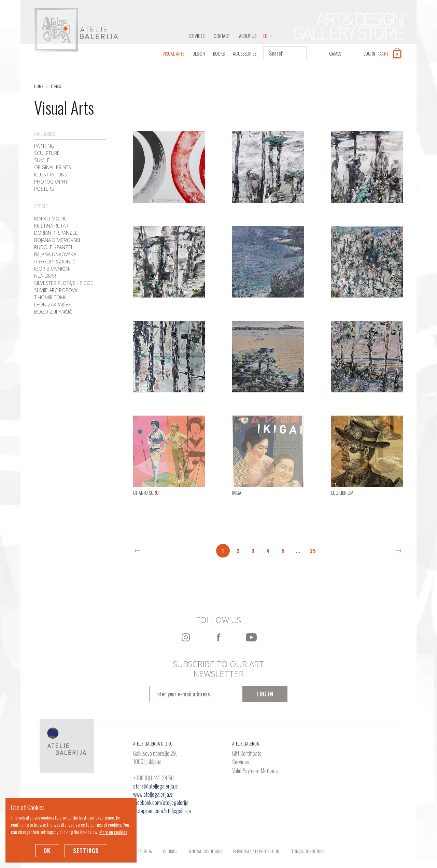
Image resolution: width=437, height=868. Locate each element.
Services (196, 36)
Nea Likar (45, 276)
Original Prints (53, 167)
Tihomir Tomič (51, 297)
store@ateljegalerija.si (156, 786)
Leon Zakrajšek (53, 305)
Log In (265, 694)
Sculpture (47, 153)
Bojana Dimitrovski (57, 240)
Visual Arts (173, 53)
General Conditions (205, 851)
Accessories (245, 53)
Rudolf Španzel (54, 247)
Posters (44, 189)
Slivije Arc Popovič (57, 290)
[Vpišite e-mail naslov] (196, 694)
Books (219, 53)
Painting (44, 146)
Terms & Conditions (307, 851)
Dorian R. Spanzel (56, 233)
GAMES (335, 53)
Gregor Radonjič (55, 262)
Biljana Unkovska (55, 254)
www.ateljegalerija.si (153, 794)
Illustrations (51, 175)
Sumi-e (42, 160)
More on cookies (113, 832)
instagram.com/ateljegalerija (162, 811)
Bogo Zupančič (53, 312)
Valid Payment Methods (255, 771)
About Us (248, 36)
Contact (222, 36)
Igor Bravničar (52, 269)
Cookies (170, 851)
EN (268, 36)
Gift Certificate (247, 754)
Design (199, 53)
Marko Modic (51, 219)
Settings (86, 851)
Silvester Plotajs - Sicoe (64, 283)
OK (47, 851)
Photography (51, 182)
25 (313, 551)
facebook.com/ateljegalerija (161, 802)
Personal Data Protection (256, 851)
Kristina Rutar (51, 226)
